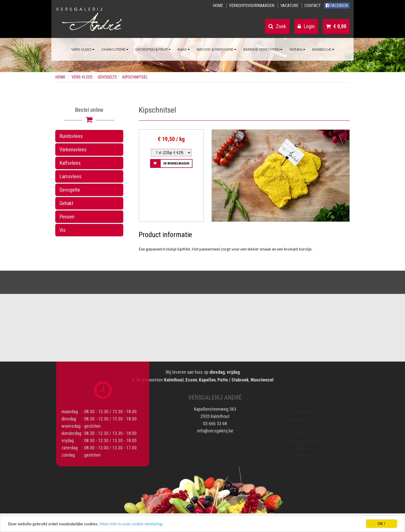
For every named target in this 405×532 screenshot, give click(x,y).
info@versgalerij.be (215, 428)
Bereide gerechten (263, 49)
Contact (313, 6)
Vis (63, 230)
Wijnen (297, 49)
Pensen (67, 217)
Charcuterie (115, 49)
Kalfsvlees (70, 163)
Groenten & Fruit (153, 49)
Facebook (337, 6)
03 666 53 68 (215, 421)
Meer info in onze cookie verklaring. (131, 524)
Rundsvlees (71, 136)
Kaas (184, 49)
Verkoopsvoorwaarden (252, 6)
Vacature (289, 6)
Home (218, 6)
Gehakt (66, 203)
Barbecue (323, 49)
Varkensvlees (73, 150)
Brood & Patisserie (216, 49)
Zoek (277, 26)
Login (306, 26)
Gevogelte (70, 190)
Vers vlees (83, 49)
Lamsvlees (70, 176)
